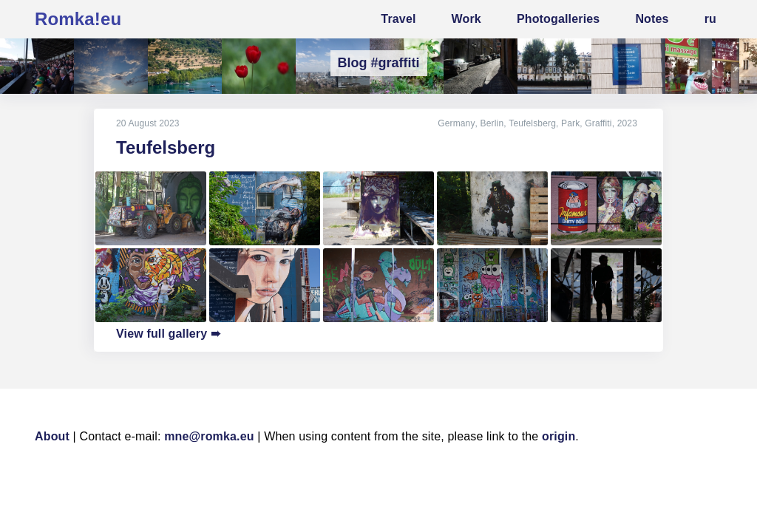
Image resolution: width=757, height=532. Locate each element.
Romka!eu (78, 19)
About (52, 436)
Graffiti (598, 123)
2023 (627, 123)
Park (570, 123)
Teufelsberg (532, 123)
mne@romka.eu (209, 436)
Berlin (492, 123)
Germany (457, 123)
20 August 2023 (148, 123)
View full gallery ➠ (168, 334)
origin (559, 436)
